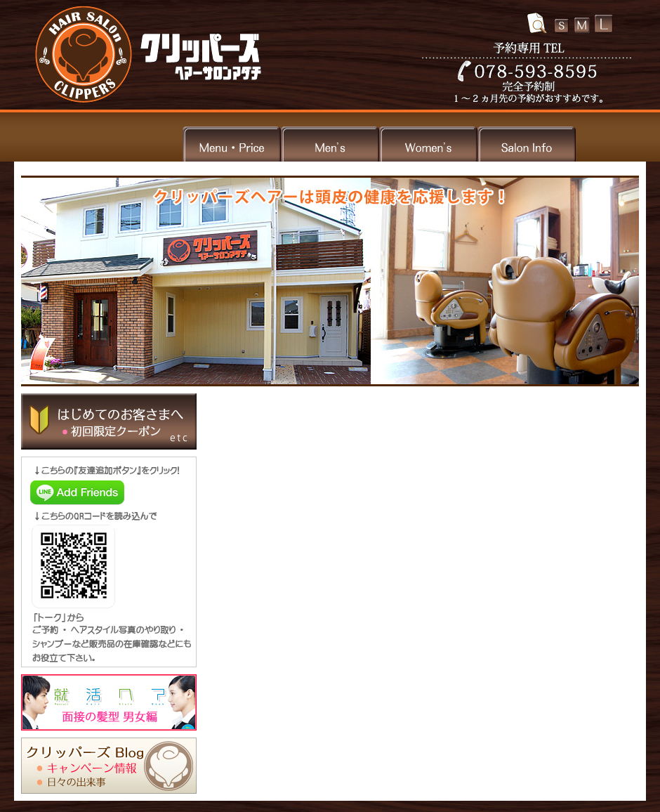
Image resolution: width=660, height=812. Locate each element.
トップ (133, 142)
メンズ (330, 142)
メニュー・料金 (232, 142)
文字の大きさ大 (604, 24)
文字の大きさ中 (582, 25)
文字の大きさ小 (562, 26)
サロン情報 (527, 142)
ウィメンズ (428, 142)
